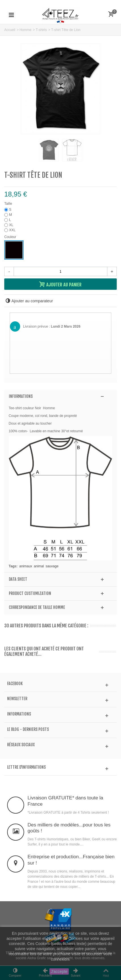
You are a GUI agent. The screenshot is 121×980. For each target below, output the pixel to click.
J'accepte (59, 971)
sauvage (52, 566)
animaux (26, 566)
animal (39, 566)
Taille (9, 204)
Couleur (11, 237)
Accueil (10, 30)
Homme (26, 30)
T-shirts (41, 30)
